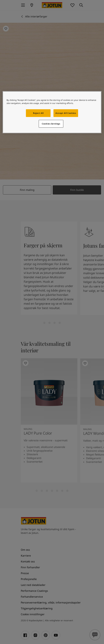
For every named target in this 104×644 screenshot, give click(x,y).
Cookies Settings (51, 124)
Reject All (38, 113)
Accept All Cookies (66, 113)
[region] (52, 112)
